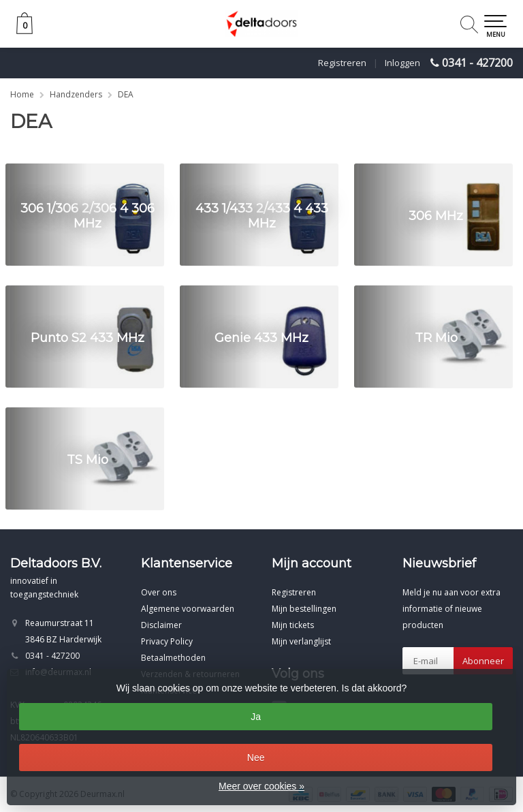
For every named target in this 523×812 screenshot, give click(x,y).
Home (22, 94)
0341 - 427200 (477, 63)
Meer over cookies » (261, 786)
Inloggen (402, 63)
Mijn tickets (293, 625)
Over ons (159, 592)
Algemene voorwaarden (188, 609)
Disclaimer (161, 625)
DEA (126, 94)
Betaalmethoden (173, 658)
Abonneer (483, 661)
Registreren (342, 63)
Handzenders (76, 94)
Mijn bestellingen (304, 609)
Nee (256, 758)
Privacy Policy (167, 641)
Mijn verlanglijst (301, 641)
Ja (256, 717)
